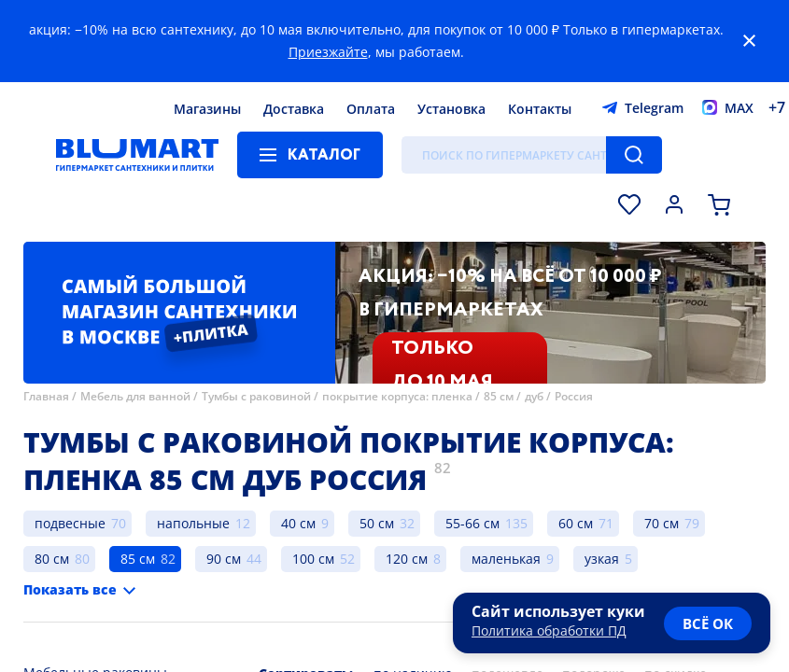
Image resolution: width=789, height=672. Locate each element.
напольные (193, 523)
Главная (46, 396)
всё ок (708, 623)
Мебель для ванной (135, 396)
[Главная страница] (137, 155)
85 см (499, 396)
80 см (52, 559)
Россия (574, 396)
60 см (576, 523)
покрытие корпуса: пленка (397, 396)
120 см (407, 559)
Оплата (371, 109)
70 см (662, 523)
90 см (224, 559)
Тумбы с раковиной (256, 396)
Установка (451, 109)
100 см (313, 559)
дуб (534, 396)
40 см (298, 523)
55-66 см (472, 523)
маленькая (506, 559)
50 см (377, 523)
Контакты (540, 109)
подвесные (70, 523)
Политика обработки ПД (549, 630)
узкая (602, 559)
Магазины (207, 109)
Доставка (294, 109)
